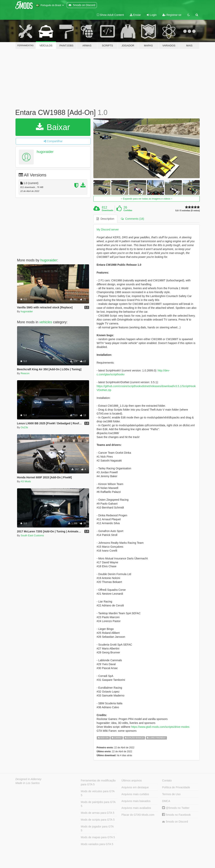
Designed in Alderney (29, 779)
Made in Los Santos (28, 783)
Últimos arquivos (132, 780)
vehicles (46, 322)
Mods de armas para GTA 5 (98, 813)
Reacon (25, 373)
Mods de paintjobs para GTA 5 (98, 804)
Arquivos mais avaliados (136, 808)
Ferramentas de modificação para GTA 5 (98, 782)
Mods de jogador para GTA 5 (97, 828)
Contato (167, 780)
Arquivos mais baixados (136, 801)
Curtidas (128, 210)
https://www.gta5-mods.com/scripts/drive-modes (160, 727)
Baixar (53, 127)
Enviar (135, 15)
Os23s (24, 427)
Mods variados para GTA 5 (97, 844)
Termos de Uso (171, 794)
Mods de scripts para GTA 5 (98, 820)
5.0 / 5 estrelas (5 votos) (188, 211)
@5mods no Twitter (176, 808)
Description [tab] (105, 219)
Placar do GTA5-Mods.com (138, 815)
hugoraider (45, 152)
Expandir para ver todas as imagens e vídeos (147, 199)
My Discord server (108, 229)
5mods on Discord (175, 822)
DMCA (166, 801)
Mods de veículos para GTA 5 (98, 793)
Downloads (108, 210)
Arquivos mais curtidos (135, 794)
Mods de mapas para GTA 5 (98, 837)
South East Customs (32, 535)
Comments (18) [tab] (132, 219)
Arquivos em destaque (135, 787)
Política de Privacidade (176, 787)
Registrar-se (172, 15)
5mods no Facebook (176, 815)
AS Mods (26, 481)
